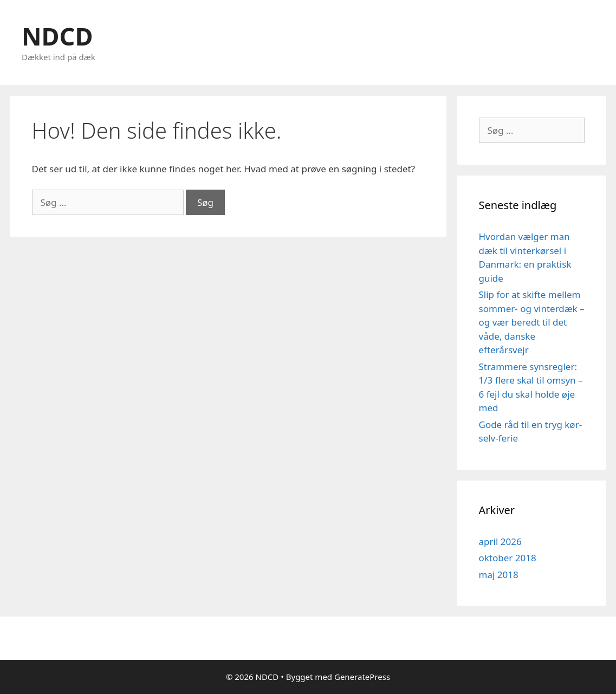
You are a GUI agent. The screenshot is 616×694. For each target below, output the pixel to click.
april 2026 (500, 541)
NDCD (57, 36)
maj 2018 (499, 575)
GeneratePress (362, 677)
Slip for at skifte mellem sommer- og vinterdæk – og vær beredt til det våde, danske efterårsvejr (532, 322)
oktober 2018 (508, 558)
